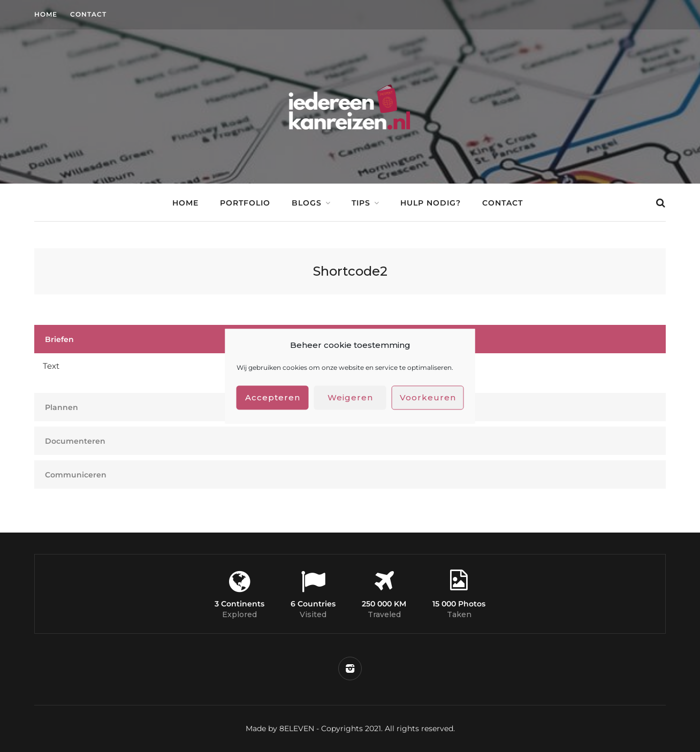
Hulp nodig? (431, 203)
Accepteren (273, 397)
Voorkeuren (428, 397)
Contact (88, 14)
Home (46, 14)
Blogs (307, 203)
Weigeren (350, 397)
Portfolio (245, 203)
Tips (361, 203)
